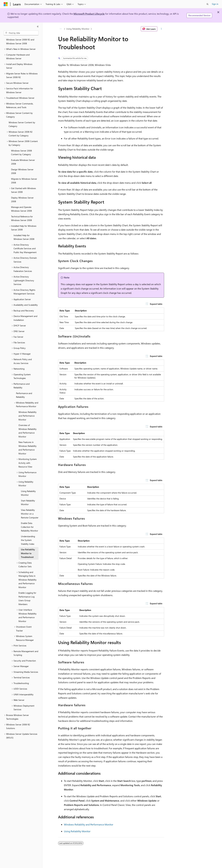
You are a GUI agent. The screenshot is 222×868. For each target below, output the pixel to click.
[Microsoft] (6, 4)
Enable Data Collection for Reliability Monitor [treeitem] (30, 527)
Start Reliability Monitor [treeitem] (28, 502)
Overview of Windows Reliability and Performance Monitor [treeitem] (27, 431)
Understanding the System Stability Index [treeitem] (28, 540)
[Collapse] (38, 27)
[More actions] (161, 29)
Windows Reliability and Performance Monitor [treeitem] (27, 416)
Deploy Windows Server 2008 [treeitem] (22, 200)
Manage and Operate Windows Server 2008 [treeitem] (21, 209)
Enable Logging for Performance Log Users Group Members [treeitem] (27, 598)
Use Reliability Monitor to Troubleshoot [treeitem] (28, 553)
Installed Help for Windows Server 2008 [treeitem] (24, 237)
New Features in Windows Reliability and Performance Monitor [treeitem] (27, 448)
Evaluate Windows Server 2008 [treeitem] (23, 162)
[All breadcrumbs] (61, 29)
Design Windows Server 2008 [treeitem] (22, 171)
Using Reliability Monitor (78, 29)
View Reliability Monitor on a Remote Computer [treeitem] (30, 514)
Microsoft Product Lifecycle (89, 14)
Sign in (215, 4)
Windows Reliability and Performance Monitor (89, 824)
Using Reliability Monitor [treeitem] (28, 493)
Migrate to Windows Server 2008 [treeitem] (24, 181)
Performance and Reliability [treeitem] (24, 395)
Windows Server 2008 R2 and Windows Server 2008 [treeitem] (20, 41)
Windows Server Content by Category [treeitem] (22, 124)
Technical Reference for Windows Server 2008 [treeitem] (22, 218)
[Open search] (208, 4)
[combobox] (21, 33)
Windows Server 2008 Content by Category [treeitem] (21, 153)
